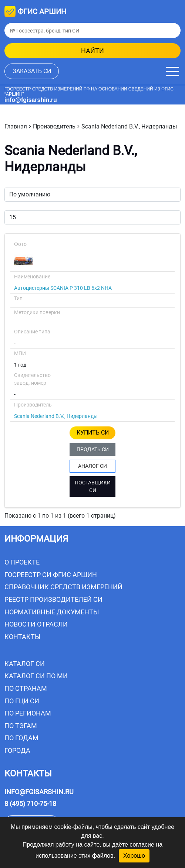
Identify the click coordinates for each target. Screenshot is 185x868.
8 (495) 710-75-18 (30, 804)
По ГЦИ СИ (22, 701)
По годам (21, 738)
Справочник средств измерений (63, 587)
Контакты (23, 637)
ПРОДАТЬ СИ (93, 449)
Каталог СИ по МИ (36, 676)
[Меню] (173, 71)
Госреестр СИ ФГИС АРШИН (51, 575)
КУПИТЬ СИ (93, 433)
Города (17, 750)
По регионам (28, 713)
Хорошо (134, 856)
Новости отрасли (36, 624)
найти (92, 51)
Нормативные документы (52, 612)
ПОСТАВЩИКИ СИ (93, 486)
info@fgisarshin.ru (31, 100)
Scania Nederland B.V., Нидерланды (56, 416)
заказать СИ (32, 71)
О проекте (22, 562)
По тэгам (21, 726)
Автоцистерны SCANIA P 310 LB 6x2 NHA (63, 288)
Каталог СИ (25, 664)
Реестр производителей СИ (53, 599)
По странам (26, 688)
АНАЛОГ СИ (92, 466)
